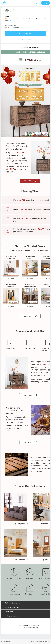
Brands (10, 3)
